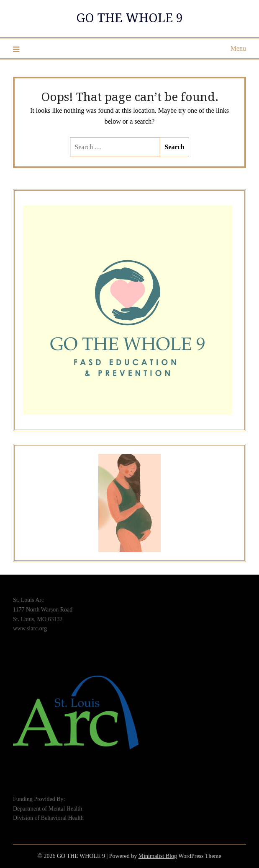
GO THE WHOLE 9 (129, 17)
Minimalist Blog (158, 856)
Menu (238, 48)
